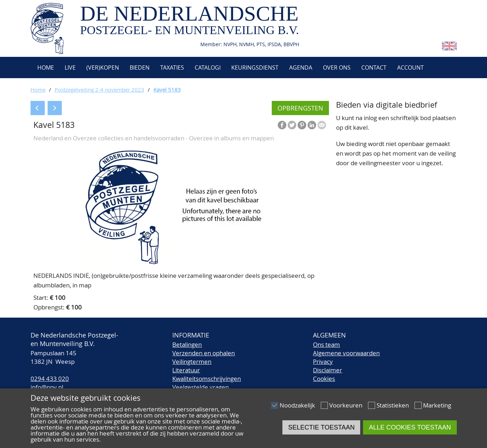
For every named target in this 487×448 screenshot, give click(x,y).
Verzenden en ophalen (204, 353)
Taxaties (172, 68)
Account (410, 68)
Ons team (326, 344)
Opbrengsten (300, 108)
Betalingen (187, 344)
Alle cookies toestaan (410, 427)
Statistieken (393, 405)
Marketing (437, 405)
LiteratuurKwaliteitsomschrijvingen (207, 374)
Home (45, 68)
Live (70, 68)
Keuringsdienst (255, 68)
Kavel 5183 (167, 90)
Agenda (301, 68)
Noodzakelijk (297, 405)
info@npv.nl (47, 387)
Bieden (140, 68)
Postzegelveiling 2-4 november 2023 (99, 90)
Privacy (323, 361)
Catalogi (208, 68)
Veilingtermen (192, 361)
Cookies (324, 379)
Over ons (337, 68)
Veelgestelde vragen (201, 387)
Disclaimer (328, 370)
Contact (374, 68)
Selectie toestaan (321, 427)
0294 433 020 (50, 379)
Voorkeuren (346, 405)
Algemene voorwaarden (346, 353)
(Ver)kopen (103, 68)
